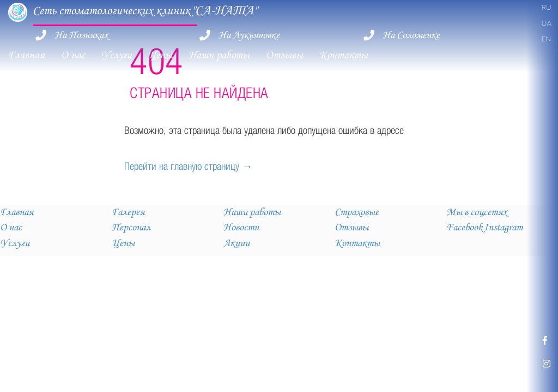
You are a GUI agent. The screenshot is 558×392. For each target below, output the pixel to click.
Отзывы (284, 55)
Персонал (131, 228)
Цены (160, 55)
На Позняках (81, 35)
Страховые (357, 212)
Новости (241, 228)
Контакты (344, 55)
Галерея (128, 212)
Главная (26, 55)
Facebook (465, 228)
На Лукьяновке (249, 35)
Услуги (117, 55)
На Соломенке (411, 35)
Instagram (503, 228)
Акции (236, 243)
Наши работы (219, 55)
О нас (73, 55)
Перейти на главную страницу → (188, 166)
